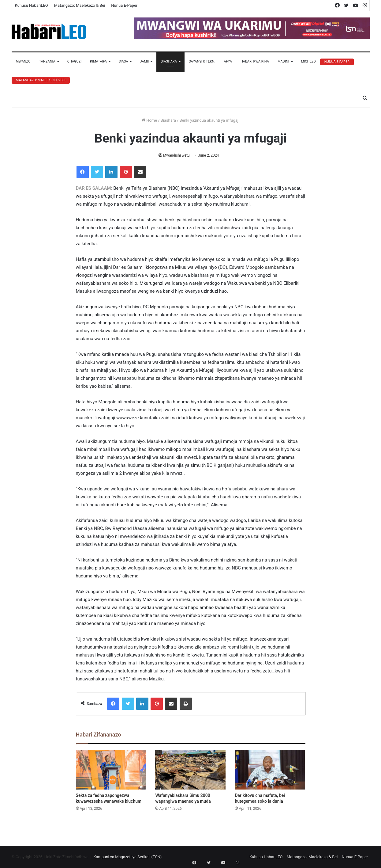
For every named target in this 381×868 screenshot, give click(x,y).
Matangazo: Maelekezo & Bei (80, 5)
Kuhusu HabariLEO (32, 5)
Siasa (123, 61)
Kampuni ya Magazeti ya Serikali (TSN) (127, 857)
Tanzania (47, 61)
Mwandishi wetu (176, 155)
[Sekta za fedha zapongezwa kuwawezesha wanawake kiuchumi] (111, 770)
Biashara (169, 61)
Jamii (144, 61)
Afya (228, 61)
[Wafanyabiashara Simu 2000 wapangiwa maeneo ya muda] (190, 770)
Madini (283, 61)
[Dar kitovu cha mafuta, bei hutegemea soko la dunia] (270, 770)
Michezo (308, 61)
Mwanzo (23, 61)
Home (149, 120)
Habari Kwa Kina (255, 61)
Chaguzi (74, 61)
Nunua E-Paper (124, 5)
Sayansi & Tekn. (202, 61)
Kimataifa (98, 61)
